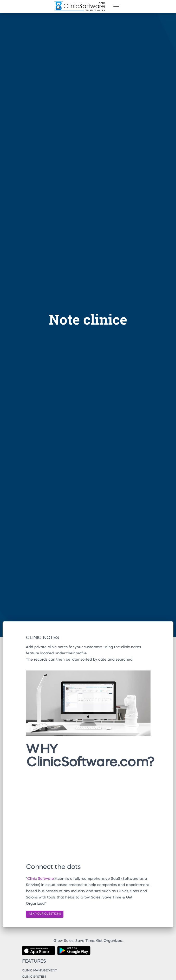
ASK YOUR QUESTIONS (45, 914)
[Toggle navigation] (116, 6)
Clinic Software (40, 879)
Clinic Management (39, 971)
